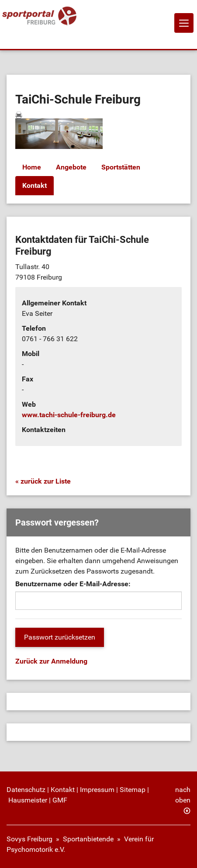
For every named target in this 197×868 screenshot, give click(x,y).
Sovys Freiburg (29, 839)
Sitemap (133, 790)
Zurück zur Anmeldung (51, 661)
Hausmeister (28, 800)
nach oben (183, 795)
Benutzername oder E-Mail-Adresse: (73, 584)
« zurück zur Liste (43, 481)
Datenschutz (26, 790)
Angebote (71, 167)
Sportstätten (121, 167)
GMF (60, 800)
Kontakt (35, 185)
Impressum (97, 790)
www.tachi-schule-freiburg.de (69, 415)
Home (32, 167)
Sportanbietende (88, 839)
